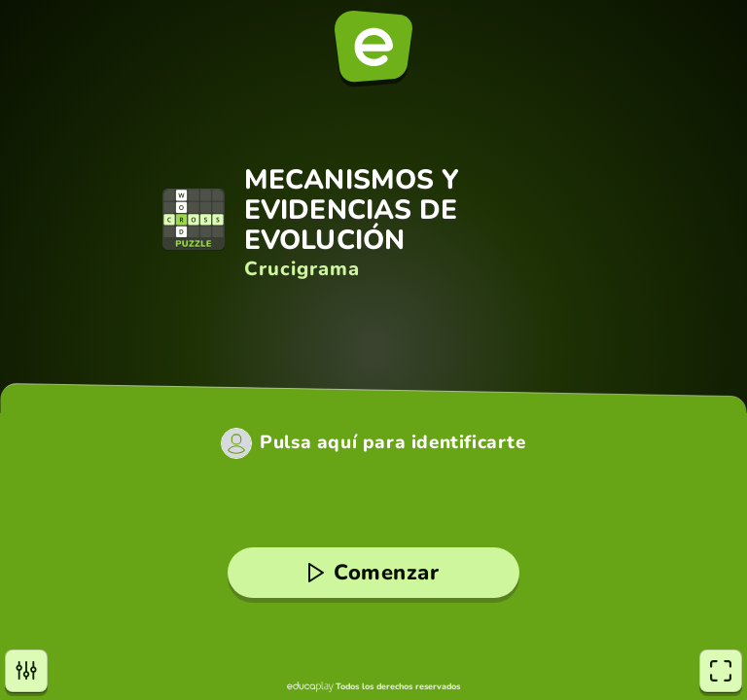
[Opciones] (26, 671)
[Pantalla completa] (721, 671)
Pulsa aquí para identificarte (392, 443)
